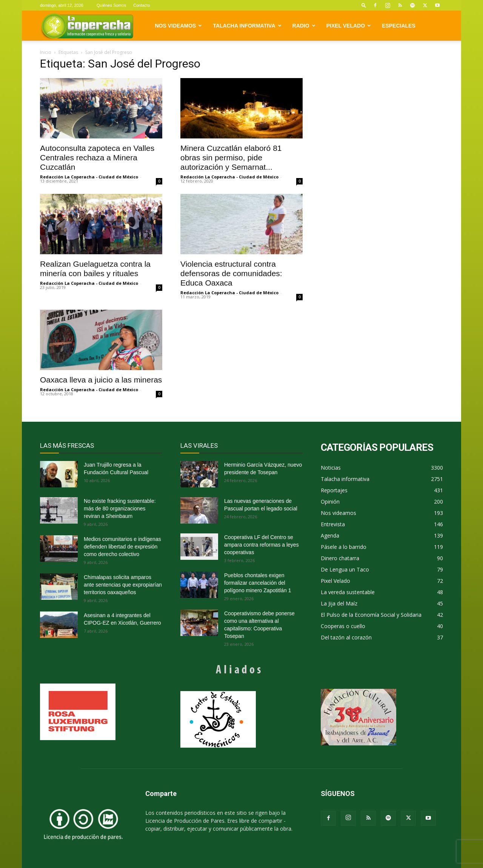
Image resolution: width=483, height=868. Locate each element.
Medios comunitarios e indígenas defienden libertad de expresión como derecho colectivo (122, 547)
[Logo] (87, 26)
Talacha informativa (247, 26)
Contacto (142, 5)
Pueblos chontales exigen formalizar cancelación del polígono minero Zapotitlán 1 (258, 583)
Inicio (46, 52)
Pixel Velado (349, 26)
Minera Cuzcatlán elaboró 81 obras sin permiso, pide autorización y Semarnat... (231, 157)
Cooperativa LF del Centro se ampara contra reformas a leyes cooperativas (261, 545)
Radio (304, 26)
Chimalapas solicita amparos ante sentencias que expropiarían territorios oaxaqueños (123, 585)
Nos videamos (179, 26)
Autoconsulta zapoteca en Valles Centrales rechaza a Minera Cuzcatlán (97, 157)
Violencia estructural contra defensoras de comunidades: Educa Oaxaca (231, 273)
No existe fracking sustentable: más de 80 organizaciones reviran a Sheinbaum (120, 509)
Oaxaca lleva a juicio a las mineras (101, 380)
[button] (364, 5)
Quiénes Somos (111, 5)
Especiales (399, 26)
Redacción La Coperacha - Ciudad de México (89, 177)
